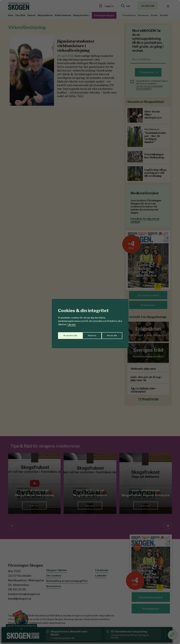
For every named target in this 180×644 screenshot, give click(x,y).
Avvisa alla (87, 334)
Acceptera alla (110, 334)
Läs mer (72, 324)
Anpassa (67, 334)
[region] (90, 322)
